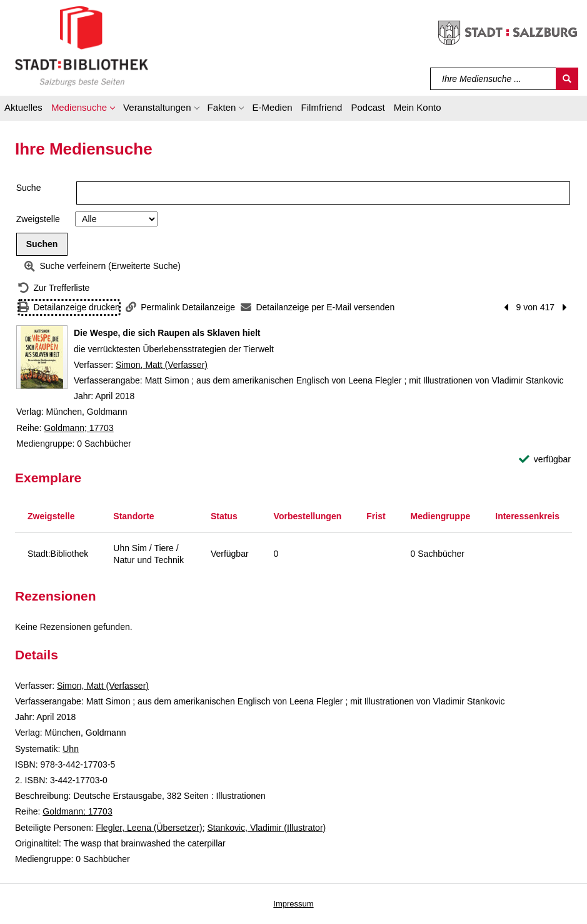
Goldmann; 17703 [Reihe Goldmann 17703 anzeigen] (78, 428)
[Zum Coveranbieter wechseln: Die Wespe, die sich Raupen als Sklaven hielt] (42, 357)
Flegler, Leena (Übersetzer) (149, 828)
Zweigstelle (38, 219)
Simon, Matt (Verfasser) (162, 365)
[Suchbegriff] (494, 79)
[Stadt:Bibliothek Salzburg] (82, 46)
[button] (83, 109)
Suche (29, 188)
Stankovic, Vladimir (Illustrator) (266, 828)
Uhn (71, 749)
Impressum (293, 904)
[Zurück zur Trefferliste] (54, 288)
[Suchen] (567, 79)
